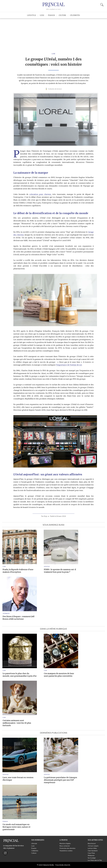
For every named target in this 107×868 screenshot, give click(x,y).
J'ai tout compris (93, 846)
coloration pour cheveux (40, 194)
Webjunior (91, 855)
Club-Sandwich (93, 851)
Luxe (42, 15)
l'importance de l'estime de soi (69, 365)
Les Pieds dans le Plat (95, 860)
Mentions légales (65, 843)
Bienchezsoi (92, 843)
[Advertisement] (53, 34)
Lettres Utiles (92, 848)
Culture (62, 15)
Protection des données (68, 848)
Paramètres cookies (66, 851)
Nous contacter (65, 846)
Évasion (51, 15)
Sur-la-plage (92, 858)
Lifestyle (32, 15)
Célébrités (75, 15)
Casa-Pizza (91, 853)
